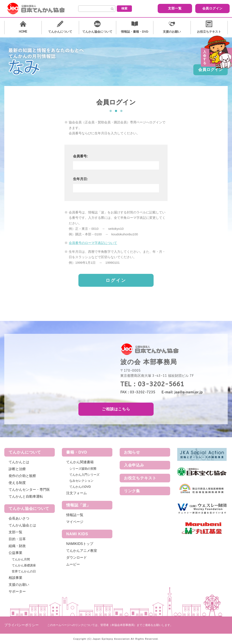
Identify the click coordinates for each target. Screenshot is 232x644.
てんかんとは (19, 462)
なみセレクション (81, 481)
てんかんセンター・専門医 (29, 490)
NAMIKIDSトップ (80, 544)
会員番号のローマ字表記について (93, 243)
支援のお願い (19, 585)
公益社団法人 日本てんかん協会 (40, 9)
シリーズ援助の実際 (83, 469)
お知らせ (132, 452)
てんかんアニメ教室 (82, 551)
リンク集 (132, 491)
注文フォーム (76, 493)
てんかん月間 (21, 559)
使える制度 (17, 483)
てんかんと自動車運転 (26, 496)
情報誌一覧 (75, 515)
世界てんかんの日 (24, 571)
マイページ (75, 522)
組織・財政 (17, 546)
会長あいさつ (19, 518)
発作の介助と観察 (22, 476)
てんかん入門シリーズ (84, 475)
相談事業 (15, 578)
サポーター (17, 591)
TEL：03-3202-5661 (152, 384)
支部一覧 (167, 8)
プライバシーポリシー (21, 625)
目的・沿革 (17, 539)
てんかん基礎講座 (24, 565)
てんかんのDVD (80, 487)
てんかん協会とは (22, 525)
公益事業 (15, 553)
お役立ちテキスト (140, 478)
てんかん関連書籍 (80, 462)
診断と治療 (17, 469)
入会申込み (134, 465)
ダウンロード (76, 557)
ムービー (73, 564)
